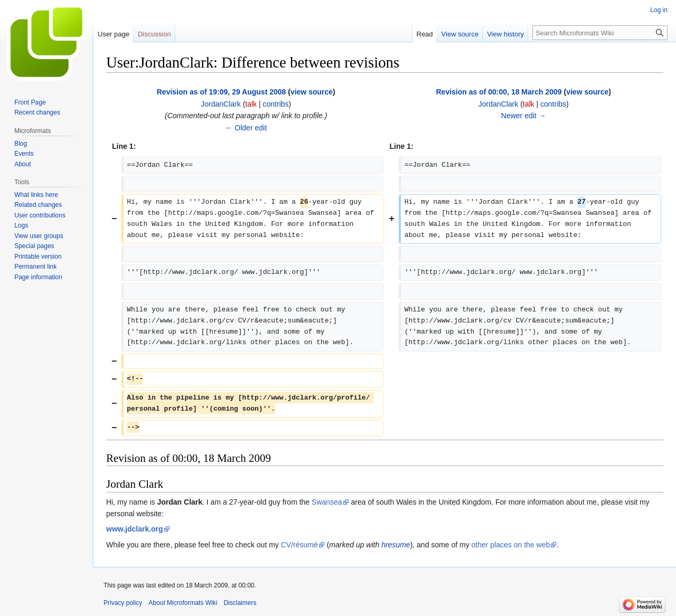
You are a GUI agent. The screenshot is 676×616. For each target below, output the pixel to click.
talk (251, 104)
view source (312, 92)
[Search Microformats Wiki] (600, 33)
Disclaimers (240, 603)
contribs (276, 104)
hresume (396, 545)
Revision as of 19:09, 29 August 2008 (222, 92)
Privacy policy (123, 603)
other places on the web (511, 545)
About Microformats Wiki (183, 603)
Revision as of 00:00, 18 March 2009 (499, 92)
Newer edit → (524, 116)
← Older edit (246, 128)
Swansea (327, 502)
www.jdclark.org (135, 529)
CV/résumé (299, 545)
